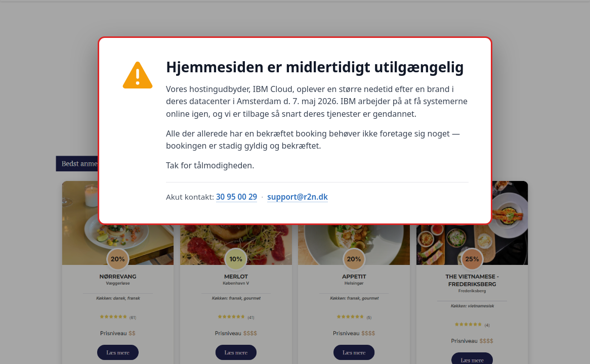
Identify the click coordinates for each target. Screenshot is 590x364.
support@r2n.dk (298, 197)
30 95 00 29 (237, 197)
